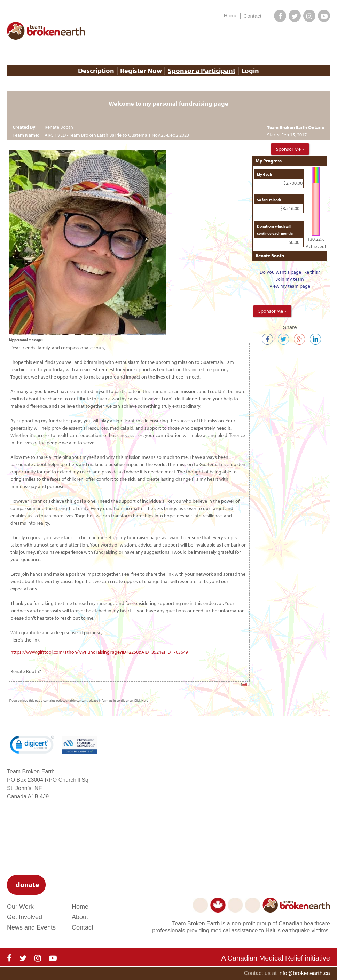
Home (231, 15)
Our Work (20, 907)
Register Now (141, 70)
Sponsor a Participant (202, 70)
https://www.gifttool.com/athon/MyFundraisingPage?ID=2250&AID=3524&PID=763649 (100, 652)
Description (96, 70)
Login (250, 70)
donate (27, 884)
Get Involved (25, 917)
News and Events (31, 927)
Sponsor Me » (290, 149)
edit (245, 684)
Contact (252, 16)
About (80, 917)
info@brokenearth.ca (304, 973)
